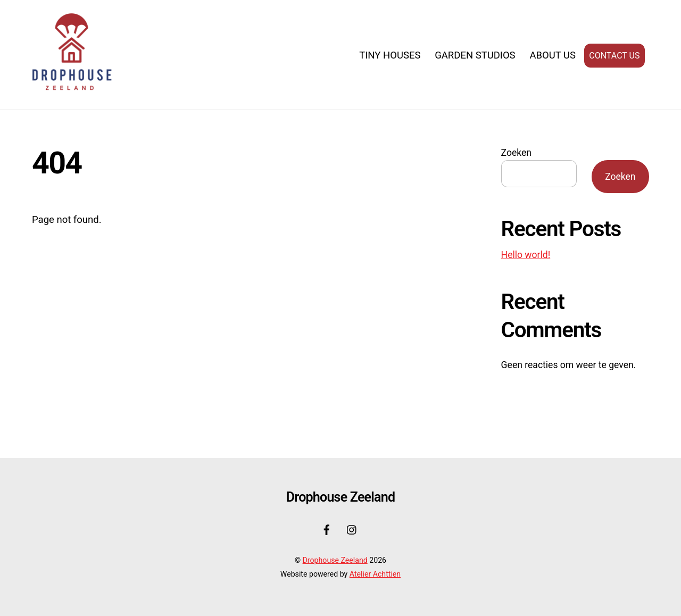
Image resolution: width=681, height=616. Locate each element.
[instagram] (352, 529)
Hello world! (526, 255)
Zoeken (516, 153)
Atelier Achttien (375, 574)
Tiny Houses (390, 55)
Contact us (614, 56)
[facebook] (327, 529)
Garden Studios (475, 55)
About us (553, 55)
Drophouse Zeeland (335, 561)
